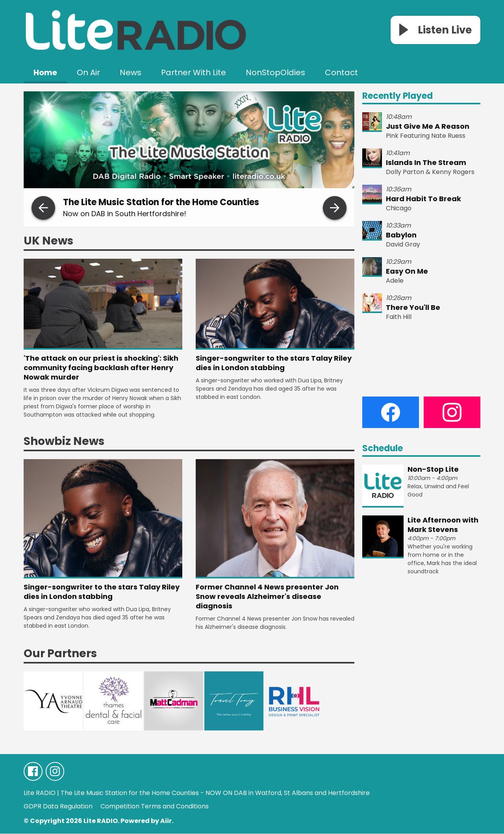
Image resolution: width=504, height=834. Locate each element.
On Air (88, 72)
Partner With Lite (194, 72)
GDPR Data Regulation (58, 807)
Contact (341, 72)
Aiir (166, 821)
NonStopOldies (275, 72)
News (131, 72)
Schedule (383, 448)
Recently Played (397, 96)
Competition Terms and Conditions (155, 807)
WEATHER (421, 359)
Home (45, 72)
